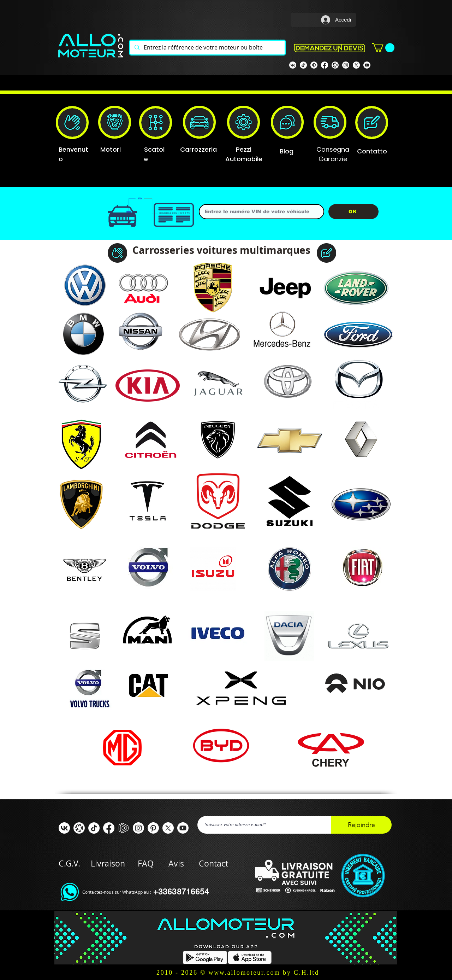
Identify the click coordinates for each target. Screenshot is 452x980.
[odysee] (335, 65)
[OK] (353, 212)
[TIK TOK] (303, 65)
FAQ (146, 864)
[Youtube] (367, 65)
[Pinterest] (314, 65)
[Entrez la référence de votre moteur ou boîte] (207, 48)
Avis (176, 864)
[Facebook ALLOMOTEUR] (109, 828)
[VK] (293, 65)
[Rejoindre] (361, 825)
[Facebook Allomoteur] (325, 65)
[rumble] (124, 828)
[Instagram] (346, 65)
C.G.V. (69, 864)
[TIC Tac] (94, 828)
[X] (356, 65)
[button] (383, 48)
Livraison (114, 864)
